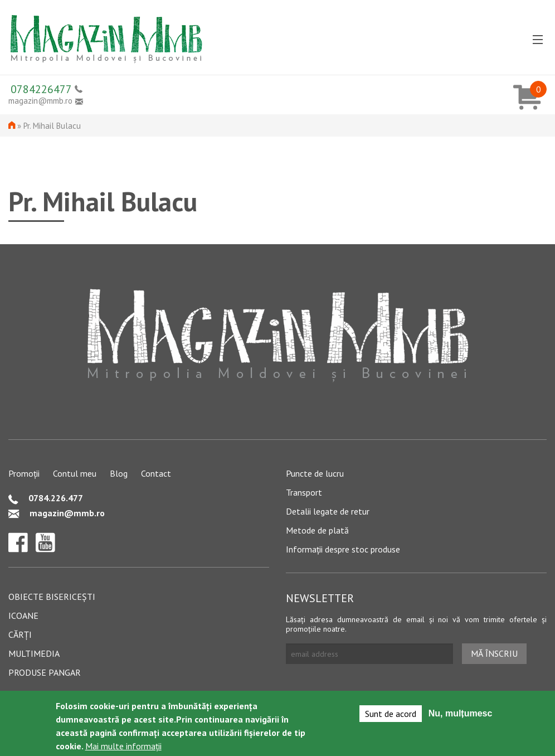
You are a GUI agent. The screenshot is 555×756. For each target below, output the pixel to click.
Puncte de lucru (315, 473)
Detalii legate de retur (328, 511)
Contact (156, 473)
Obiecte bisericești (52, 597)
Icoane (23, 616)
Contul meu (75, 473)
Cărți (20, 634)
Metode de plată (317, 530)
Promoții (24, 473)
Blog (119, 473)
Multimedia (34, 653)
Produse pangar (45, 672)
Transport (304, 492)
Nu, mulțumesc (461, 715)
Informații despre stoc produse (343, 549)
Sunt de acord (391, 715)
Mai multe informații (123, 748)
